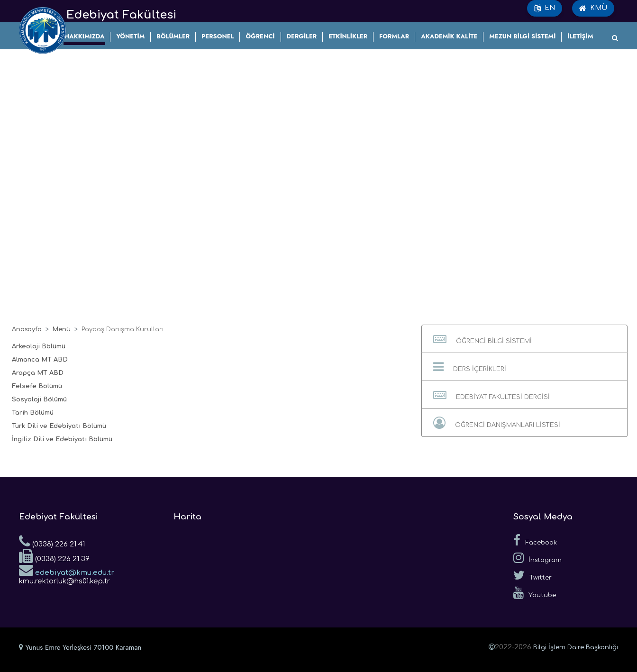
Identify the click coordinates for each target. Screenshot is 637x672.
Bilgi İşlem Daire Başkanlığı (576, 647)
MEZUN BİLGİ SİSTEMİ (522, 36)
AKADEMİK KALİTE (449, 36)
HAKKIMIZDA (85, 36)
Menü (62, 329)
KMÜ (593, 8)
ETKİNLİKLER (348, 36)
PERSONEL (218, 36)
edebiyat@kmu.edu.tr (67, 570)
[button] (524, 339)
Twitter (532, 575)
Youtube (535, 593)
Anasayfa (27, 329)
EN (545, 8)
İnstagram (537, 558)
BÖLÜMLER (173, 36)
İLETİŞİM (580, 36)
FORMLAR (394, 36)
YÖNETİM (130, 36)
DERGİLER (302, 36)
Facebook (535, 540)
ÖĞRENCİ (260, 36)
